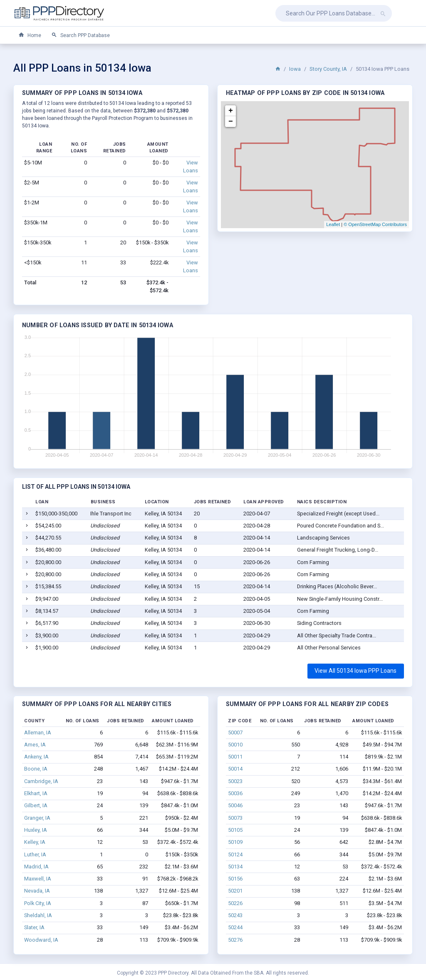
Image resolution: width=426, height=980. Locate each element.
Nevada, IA (37, 891)
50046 (235, 805)
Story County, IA (328, 69)
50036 (235, 793)
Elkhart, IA (36, 793)
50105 (235, 830)
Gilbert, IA (36, 805)
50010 (235, 745)
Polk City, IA (38, 903)
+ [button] (231, 111)
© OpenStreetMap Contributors (375, 224)
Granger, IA (37, 818)
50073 (235, 818)
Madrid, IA (36, 867)
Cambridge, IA (41, 781)
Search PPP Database (80, 35)
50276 (235, 940)
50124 (235, 854)
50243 (235, 915)
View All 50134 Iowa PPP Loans (355, 671)
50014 (235, 769)
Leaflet (333, 224)
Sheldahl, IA (38, 915)
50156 (235, 879)
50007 (235, 733)
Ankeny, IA (36, 757)
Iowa (295, 69)
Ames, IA (35, 745)
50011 (235, 757)
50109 (235, 842)
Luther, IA (35, 854)
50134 (235, 867)
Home (30, 35)
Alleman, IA (38, 733)
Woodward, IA (41, 940)
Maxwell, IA (38, 879)
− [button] (231, 122)
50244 (235, 927)
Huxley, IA (36, 830)
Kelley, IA (35, 842)
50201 (235, 891)
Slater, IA (34, 927)
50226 (235, 903)
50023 (235, 781)
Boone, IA (36, 769)
